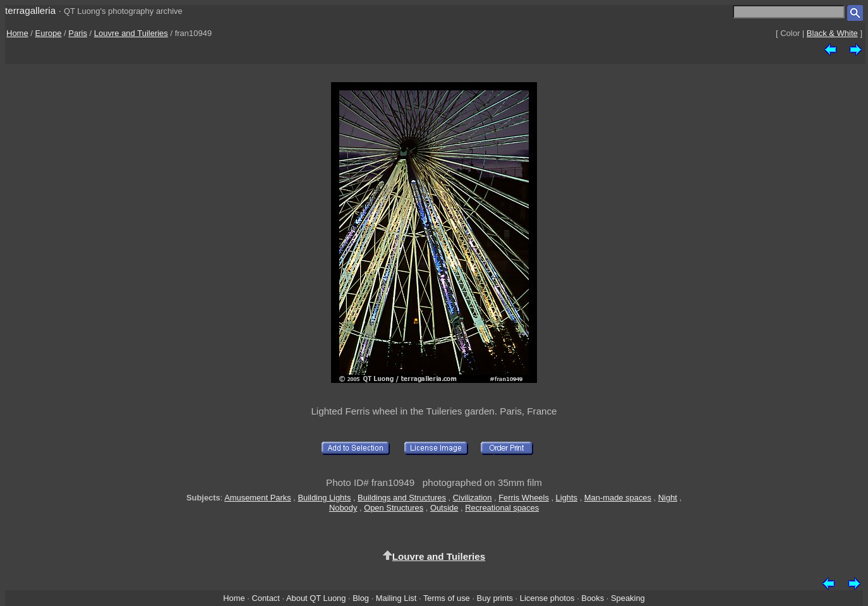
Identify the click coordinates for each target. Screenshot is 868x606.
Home (17, 33)
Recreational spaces (502, 508)
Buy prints (495, 598)
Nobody (343, 508)
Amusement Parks (257, 498)
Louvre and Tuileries (131, 33)
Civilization (473, 498)
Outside (444, 508)
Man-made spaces (618, 498)
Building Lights (324, 498)
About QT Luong (316, 598)
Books (593, 598)
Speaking (628, 598)
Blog (361, 598)
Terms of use (447, 598)
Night (668, 498)
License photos (547, 598)
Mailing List (396, 598)
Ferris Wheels (524, 498)
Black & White (832, 33)
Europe (49, 33)
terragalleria (30, 10)
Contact (265, 598)
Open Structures (394, 508)
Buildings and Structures (402, 498)
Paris (78, 33)
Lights (567, 498)
